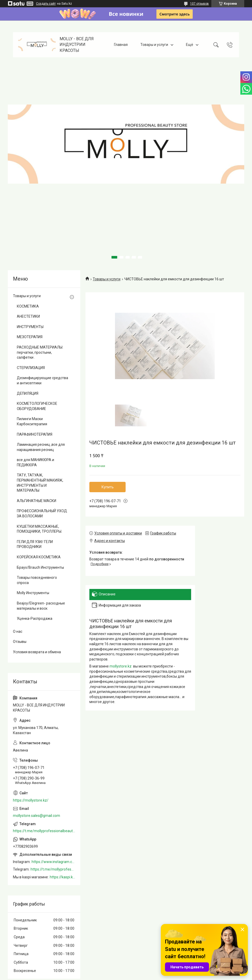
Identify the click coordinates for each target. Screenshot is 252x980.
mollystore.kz (121, 666)
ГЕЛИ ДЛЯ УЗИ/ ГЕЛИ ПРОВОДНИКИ (35, 544)
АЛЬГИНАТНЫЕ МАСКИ (37, 501)
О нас (18, 631)
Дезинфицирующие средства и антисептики (42, 380)
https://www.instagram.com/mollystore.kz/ (53, 862)
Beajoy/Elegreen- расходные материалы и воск (41, 606)
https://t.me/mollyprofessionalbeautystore (44, 831)
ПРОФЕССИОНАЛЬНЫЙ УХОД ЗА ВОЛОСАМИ (42, 513)
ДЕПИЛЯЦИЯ (28, 393)
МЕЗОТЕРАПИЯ (30, 337)
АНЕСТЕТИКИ (28, 316)
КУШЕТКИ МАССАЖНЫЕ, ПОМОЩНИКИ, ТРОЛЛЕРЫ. (39, 529)
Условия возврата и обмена (37, 652)
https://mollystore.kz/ (31, 800)
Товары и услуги (154, 45)
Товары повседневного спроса (37, 580)
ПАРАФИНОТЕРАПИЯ (35, 434)
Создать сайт (46, 4)
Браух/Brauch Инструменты (40, 567)
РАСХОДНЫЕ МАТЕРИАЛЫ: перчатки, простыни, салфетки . (40, 352)
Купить (108, 487)
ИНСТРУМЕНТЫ (30, 327)
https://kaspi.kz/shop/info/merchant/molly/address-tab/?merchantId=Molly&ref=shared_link (62, 877)
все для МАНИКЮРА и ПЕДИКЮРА (35, 462)
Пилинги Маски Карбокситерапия (32, 421)
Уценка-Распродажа (35, 618)
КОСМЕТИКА (28, 306)
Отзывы (20, 642)
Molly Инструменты (33, 593)
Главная (121, 45)
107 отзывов (199, 4)
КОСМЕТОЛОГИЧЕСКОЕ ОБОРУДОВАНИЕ (37, 406)
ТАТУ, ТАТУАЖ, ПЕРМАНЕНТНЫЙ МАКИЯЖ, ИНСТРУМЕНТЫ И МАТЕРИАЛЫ (40, 483)
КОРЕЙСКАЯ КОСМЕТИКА (39, 557)
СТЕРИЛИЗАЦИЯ (31, 368)
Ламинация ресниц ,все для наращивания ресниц (41, 447)
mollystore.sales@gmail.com (37, 816)
